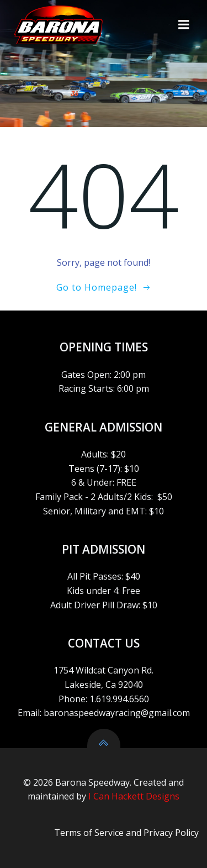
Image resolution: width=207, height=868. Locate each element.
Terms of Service (89, 833)
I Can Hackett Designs (134, 796)
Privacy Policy (171, 833)
